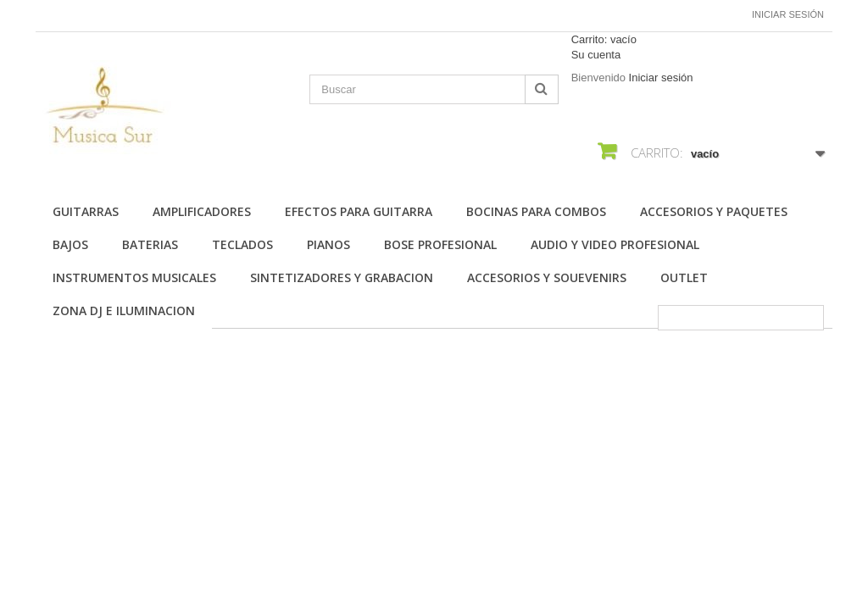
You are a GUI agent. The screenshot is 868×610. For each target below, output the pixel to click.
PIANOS (328, 244)
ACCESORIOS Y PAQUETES (714, 211)
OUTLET (684, 277)
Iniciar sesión (788, 14)
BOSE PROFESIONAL (440, 244)
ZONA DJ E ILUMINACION (124, 311)
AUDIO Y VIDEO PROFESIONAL (615, 244)
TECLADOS (242, 244)
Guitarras (86, 211)
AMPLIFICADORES (202, 211)
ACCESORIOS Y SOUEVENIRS (547, 277)
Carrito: (604, 39)
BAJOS (70, 244)
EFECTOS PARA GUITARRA (359, 211)
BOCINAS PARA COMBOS (536, 211)
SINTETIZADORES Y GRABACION (342, 277)
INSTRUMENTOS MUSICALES (134, 277)
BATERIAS (150, 244)
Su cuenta (596, 55)
